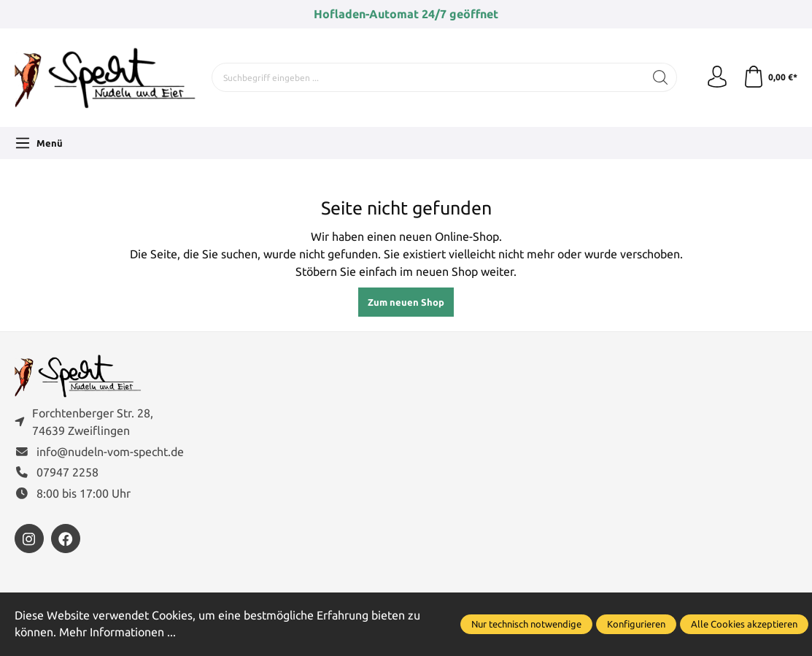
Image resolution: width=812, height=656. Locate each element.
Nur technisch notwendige (526, 624)
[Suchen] (661, 77)
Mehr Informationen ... (117, 632)
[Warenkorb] (770, 77)
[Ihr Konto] (717, 77)
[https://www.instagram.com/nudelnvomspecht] (29, 539)
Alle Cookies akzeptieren (744, 624)
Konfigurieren (636, 624)
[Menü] (39, 143)
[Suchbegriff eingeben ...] (428, 77)
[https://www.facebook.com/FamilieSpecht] (66, 539)
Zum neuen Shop (406, 302)
